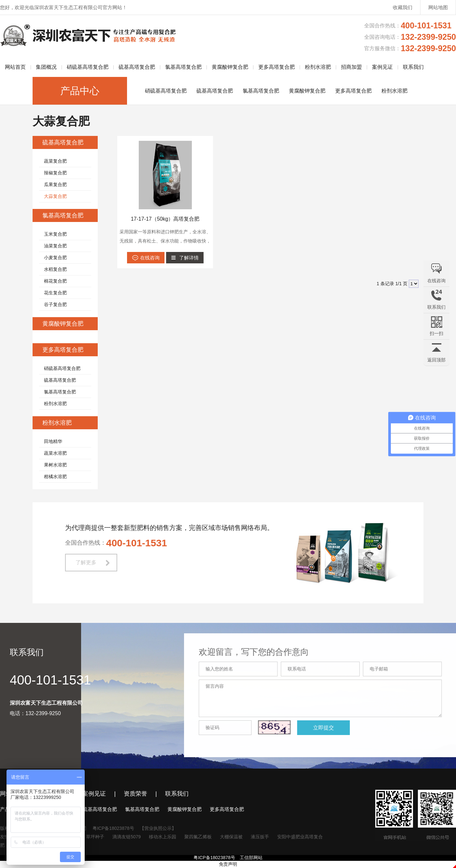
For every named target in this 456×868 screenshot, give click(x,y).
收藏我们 (403, 7)
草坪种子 (95, 837)
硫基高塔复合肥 (137, 67)
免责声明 (228, 864)
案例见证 (382, 67)
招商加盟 (351, 67)
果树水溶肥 (55, 465)
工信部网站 (251, 858)
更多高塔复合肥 (277, 67)
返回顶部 (436, 360)
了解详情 (189, 258)
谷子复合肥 (55, 304)
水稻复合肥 (55, 269)
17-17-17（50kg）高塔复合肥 (165, 219)
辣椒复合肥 (55, 173)
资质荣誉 (135, 794)
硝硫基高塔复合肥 (88, 67)
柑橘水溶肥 (55, 477)
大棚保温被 (231, 837)
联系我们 (413, 67)
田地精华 (53, 441)
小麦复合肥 (55, 257)
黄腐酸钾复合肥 (230, 67)
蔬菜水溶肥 (55, 453)
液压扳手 (260, 837)
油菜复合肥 (55, 246)
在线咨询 (150, 258)
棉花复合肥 (55, 281)
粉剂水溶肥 (318, 67)
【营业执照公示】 (158, 828)
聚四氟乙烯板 (198, 837)
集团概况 (46, 67)
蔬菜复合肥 (55, 161)
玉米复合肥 (55, 234)
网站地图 (438, 7)
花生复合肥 (55, 293)
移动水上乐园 (163, 837)
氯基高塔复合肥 (183, 67)
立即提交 (331, 728)
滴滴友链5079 (127, 837)
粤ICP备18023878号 (113, 828)
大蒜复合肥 (55, 196)
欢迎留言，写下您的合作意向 (261, 652)
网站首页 (15, 67)
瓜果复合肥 (55, 184)
